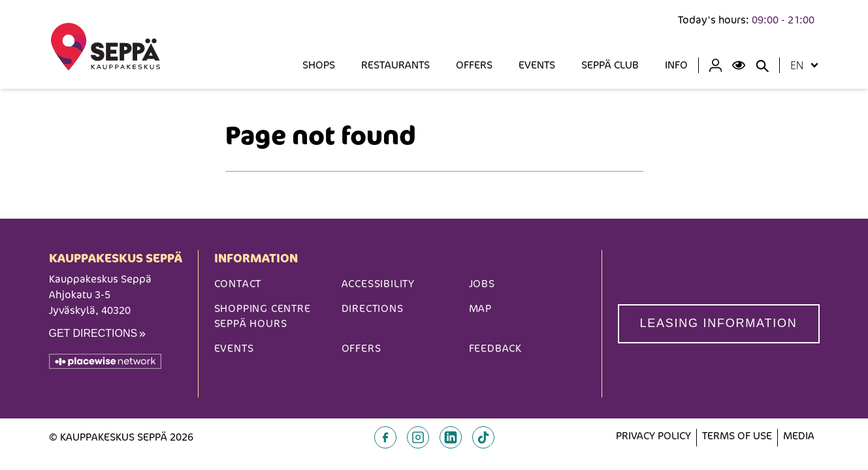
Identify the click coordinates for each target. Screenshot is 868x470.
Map (480, 308)
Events (537, 65)
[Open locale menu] (814, 65)
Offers (474, 65)
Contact (238, 284)
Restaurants (395, 65)
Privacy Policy (653, 436)
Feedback (495, 348)
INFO (676, 65)
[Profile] (715, 65)
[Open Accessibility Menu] (739, 65)
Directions (373, 308)
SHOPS (319, 65)
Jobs (482, 284)
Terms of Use (737, 436)
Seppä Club (610, 65)
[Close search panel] (762, 65)
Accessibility (378, 284)
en (797, 65)
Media (799, 436)
